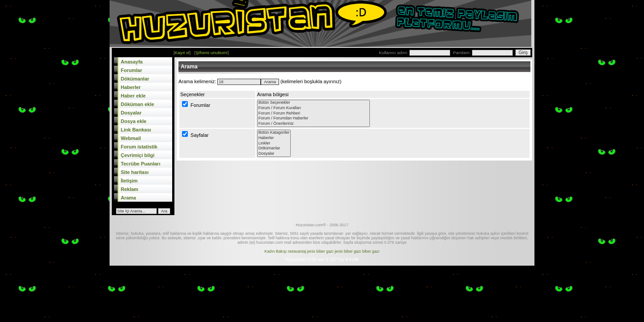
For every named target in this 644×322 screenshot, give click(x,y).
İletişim (129, 181)
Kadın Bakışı (275, 251)
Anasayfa (132, 62)
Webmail (131, 138)
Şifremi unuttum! (212, 53)
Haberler (131, 87)
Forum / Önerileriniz (314, 124)
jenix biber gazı (320, 251)
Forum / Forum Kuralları (314, 108)
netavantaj (297, 251)
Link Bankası (136, 130)
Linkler (274, 144)
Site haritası (135, 172)
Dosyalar (131, 113)
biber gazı (371, 251)
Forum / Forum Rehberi (314, 114)
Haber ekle (133, 96)
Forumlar (131, 70)
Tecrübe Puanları (140, 164)
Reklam (129, 189)
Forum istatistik (139, 147)
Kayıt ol (182, 53)
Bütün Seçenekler (314, 103)
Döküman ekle (138, 104)
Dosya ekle (133, 121)
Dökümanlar (135, 79)
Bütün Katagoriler (274, 133)
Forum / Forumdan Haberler (314, 119)
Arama (128, 198)
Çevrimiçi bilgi (138, 155)
